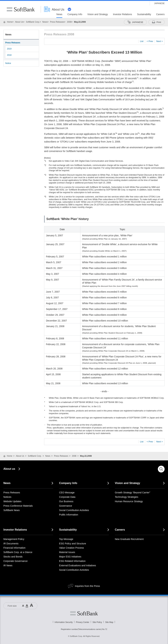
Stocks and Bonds (13, 557)
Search (161, 469)
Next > (160, 41)
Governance (66, 506)
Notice (8, 63)
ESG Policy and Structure (73, 544)
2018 (9, 55)
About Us (19, 22)
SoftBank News (12, 510)
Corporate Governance (15, 561)
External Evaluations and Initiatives (77, 565)
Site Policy (97, 622)
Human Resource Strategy (129, 501)
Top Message (66, 539)
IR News (8, 565)
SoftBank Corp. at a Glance (18, 552)
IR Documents (11, 544)
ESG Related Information (72, 561)
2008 (69, 22)
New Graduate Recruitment (129, 539)
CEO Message (67, 493)
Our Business (66, 501)
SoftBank (21, 9)
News (45, 22)
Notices (7, 497)
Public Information (69, 515)
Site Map (109, 622)
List (142, 41)
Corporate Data (67, 497)
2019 (9, 49)
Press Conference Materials (18, 506)
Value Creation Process (71, 548)
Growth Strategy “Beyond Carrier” (133, 493)
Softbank (84, 613)
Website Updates (12, 501)
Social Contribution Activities (74, 510)
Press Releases (57, 22)
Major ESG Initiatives (70, 557)
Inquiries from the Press (87, 586)
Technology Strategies (127, 497)
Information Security (64, 622)
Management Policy (14, 539)
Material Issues (67, 552)
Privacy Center (83, 622)
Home (10, 22)
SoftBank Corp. (33, 22)
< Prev (150, 41)
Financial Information (14, 548)
